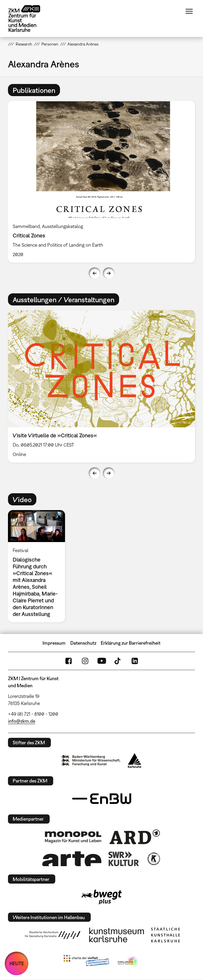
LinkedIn (135, 661)
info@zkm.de (22, 721)
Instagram (85, 661)
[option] (101, 182)
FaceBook (69, 661)
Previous (95, 273)
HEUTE (17, 963)
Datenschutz (83, 643)
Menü (189, 11)
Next (109, 273)
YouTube (102, 661)
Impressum (54, 643)
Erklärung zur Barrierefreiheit (131, 643)
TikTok (118, 661)
